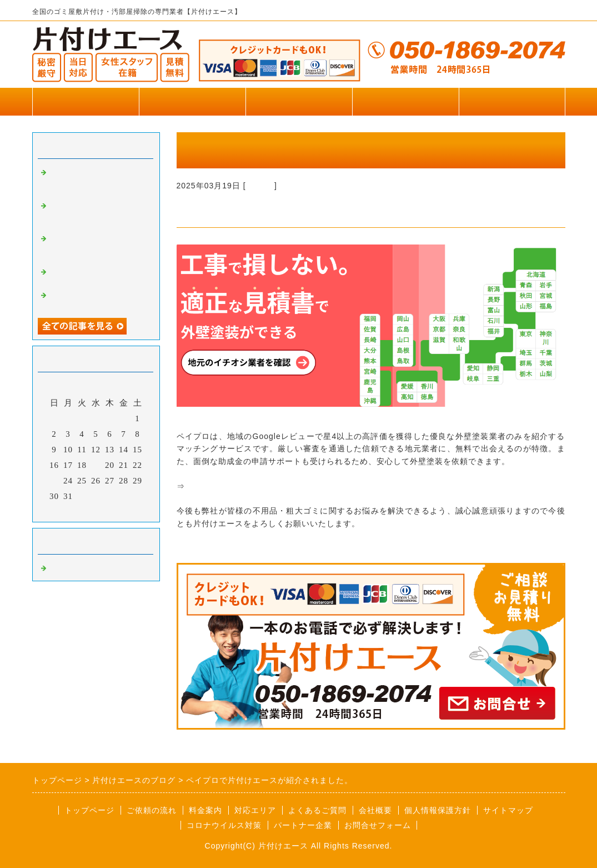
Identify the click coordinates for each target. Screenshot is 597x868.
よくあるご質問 (317, 810)
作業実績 (192, 101)
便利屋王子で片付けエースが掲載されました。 (98, 275)
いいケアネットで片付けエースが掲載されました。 (98, 181)
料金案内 (205, 810)
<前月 (72, 511)
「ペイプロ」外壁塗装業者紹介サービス (260, 486)
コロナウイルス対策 (224, 825)
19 (96, 465)
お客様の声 (405, 101)
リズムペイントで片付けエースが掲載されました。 (98, 247)
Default (260, 186)
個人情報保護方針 (438, 810)
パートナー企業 (303, 825)
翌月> (119, 511)
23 (54, 481)
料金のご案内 (299, 101)
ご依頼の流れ (152, 810)
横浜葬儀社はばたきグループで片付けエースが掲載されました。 (98, 214)
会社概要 (375, 810)
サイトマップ (508, 810)
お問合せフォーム (512, 101)
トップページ (86, 101)
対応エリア (255, 810)
